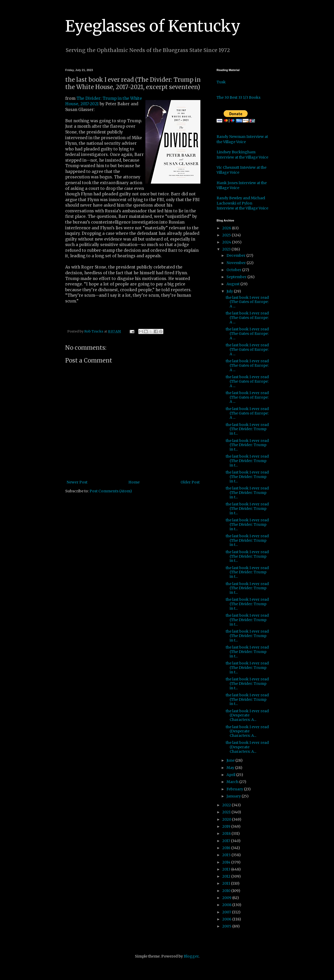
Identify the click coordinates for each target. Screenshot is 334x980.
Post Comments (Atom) (111, 491)
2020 (227, 819)
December (236, 255)
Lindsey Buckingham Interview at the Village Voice (242, 155)
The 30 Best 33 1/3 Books (238, 97)
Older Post (190, 482)
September (237, 277)
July (230, 291)
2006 (227, 919)
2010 (227, 891)
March (233, 782)
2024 (227, 242)
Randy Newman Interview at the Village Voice (242, 139)
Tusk (221, 82)
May (231, 768)
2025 (227, 235)
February (235, 789)
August (233, 284)
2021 (227, 812)
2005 (227, 926)
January (234, 796)
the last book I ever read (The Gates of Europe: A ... (247, 302)
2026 (227, 228)
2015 (227, 855)
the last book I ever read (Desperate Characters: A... (247, 715)
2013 (227, 869)
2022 (227, 805)
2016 (227, 848)
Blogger (191, 956)
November (237, 263)
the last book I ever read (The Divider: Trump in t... (247, 429)
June (231, 760)
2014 (227, 862)
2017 (227, 841)
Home (134, 482)
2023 (227, 249)
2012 (227, 876)
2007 (227, 912)
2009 (227, 898)
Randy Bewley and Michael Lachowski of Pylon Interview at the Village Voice (242, 203)
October (234, 270)
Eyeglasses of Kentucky (153, 26)
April (231, 775)
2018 (227, 833)
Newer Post (77, 482)
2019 (227, 826)
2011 (227, 883)
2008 (227, 905)
